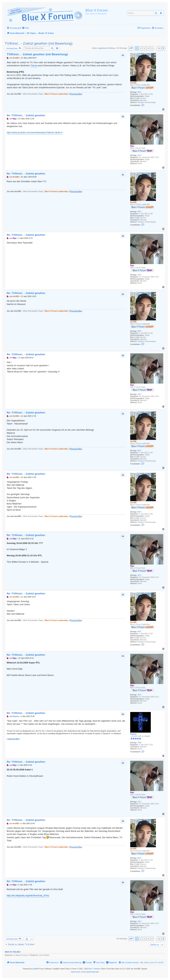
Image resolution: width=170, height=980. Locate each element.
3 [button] (144, 48)
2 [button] (140, 48)
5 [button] (152, 48)
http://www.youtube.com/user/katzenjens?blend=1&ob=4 (35, 132)
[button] (131, 48)
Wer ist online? (13, 952)
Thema (34, 65)
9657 (139, 92)
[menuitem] (25, 28)
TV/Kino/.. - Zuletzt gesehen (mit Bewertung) (39, 43)
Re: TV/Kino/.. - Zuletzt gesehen (26, 115)
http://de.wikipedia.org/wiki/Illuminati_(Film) (28, 895)
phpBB (35, 969)
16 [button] (159, 48)
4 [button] (148, 48)
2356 (139, 743)
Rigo (132, 146)
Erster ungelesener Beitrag (103, 48)
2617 (139, 155)
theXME (133, 83)
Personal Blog (76, 94)
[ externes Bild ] (13, 739)
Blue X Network (94, 969)
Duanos (133, 734)
